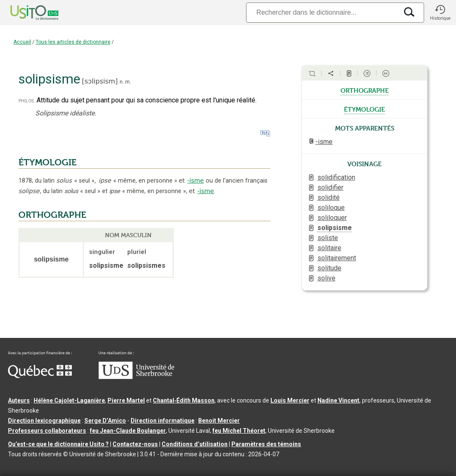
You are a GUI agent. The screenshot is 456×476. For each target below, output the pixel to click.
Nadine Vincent (338, 400)
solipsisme (335, 228)
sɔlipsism (100, 81)
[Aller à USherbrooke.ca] (136, 377)
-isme (196, 180)
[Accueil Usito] (25, 13)
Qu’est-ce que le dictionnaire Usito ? (58, 444)
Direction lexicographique (44, 421)
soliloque (331, 208)
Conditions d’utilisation (195, 444)
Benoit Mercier (219, 421)
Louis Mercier (290, 400)
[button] (440, 13)
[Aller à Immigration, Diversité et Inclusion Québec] (40, 376)
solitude (329, 268)
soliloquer (332, 218)
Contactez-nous (135, 444)
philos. (27, 101)
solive (326, 278)
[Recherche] (322, 12)
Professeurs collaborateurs (47, 431)
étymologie (364, 109)
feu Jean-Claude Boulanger (128, 431)
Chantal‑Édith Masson (184, 400)
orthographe (365, 90)
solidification (336, 177)
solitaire (329, 248)
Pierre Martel (126, 400)
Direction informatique (162, 421)
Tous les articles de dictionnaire (73, 42)
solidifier (330, 187)
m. (128, 82)
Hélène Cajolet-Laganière (69, 400)
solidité (329, 197)
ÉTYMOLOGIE (47, 162)
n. (122, 82)
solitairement (337, 258)
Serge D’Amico (105, 421)
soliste (328, 238)
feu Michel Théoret (239, 431)
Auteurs (19, 400)
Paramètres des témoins (266, 444)
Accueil (22, 42)
